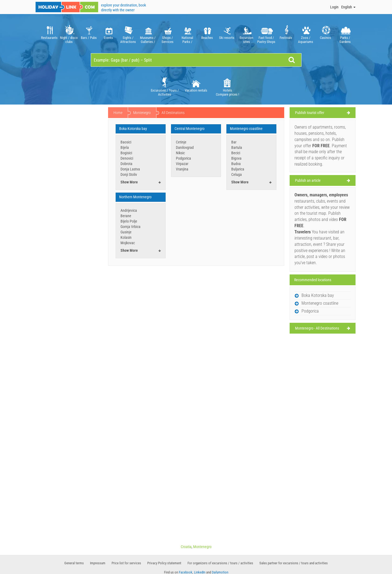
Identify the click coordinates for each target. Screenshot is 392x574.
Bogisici (126, 153)
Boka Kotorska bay (133, 129)
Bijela (125, 147)
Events (108, 34)
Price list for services (126, 563)
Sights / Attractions (128, 34)
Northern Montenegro (135, 197)
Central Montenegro (190, 129)
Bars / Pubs (89, 34)
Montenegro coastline (246, 129)
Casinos (325, 34)
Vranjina (182, 169)
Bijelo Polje (129, 221)
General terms (74, 563)
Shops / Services (168, 34)
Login (334, 7)
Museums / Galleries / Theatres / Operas (148, 34)
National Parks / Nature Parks (187, 34)
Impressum (98, 563)
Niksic (180, 153)
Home (118, 113)
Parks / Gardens (345, 34)
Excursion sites (247, 34)
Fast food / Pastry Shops (266, 34)
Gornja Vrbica (130, 227)
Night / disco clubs (69, 34)
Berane (126, 216)
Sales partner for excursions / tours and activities (294, 563)
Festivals (286, 34)
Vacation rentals (196, 84)
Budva (236, 164)
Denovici (127, 158)
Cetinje (181, 142)
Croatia (186, 547)
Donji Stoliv (129, 174)
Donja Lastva (130, 169)
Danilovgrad (185, 147)
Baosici (126, 142)
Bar (234, 142)
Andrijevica (129, 210)
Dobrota (126, 164)
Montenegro (142, 113)
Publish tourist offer (310, 113)
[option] (49, 34)
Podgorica (183, 158)
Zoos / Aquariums (306, 34)
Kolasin (126, 237)
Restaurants (49, 34)
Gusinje (126, 232)
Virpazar (182, 164)
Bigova (236, 158)
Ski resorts (227, 34)
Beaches (207, 34)
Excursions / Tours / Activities (165, 86)
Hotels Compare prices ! (227, 86)
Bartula (237, 147)
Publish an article (308, 180)
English (348, 7)
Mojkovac (128, 243)
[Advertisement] (70, 190)
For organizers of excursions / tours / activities (220, 563)
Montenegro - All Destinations (317, 328)
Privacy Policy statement (164, 563)
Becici (236, 153)
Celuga (237, 174)
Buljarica (238, 169)
